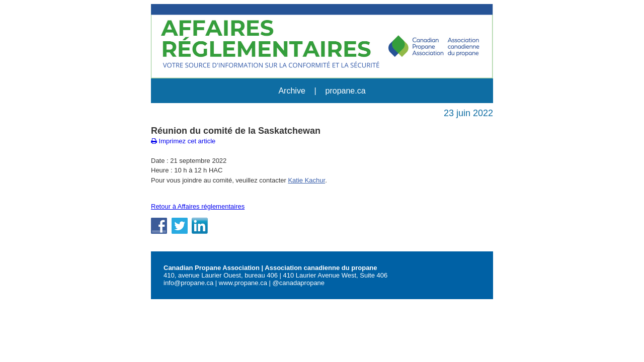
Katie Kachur (306, 180)
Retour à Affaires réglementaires (198, 206)
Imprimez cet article (183, 141)
